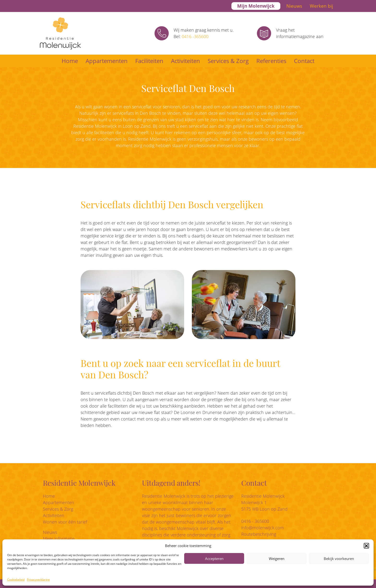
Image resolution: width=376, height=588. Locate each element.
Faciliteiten (149, 61)
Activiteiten (185, 61)
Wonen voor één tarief (65, 522)
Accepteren (214, 559)
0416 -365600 (195, 36)
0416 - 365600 (255, 521)
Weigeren (277, 559)
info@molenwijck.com (263, 528)
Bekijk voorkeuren (339, 559)
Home (70, 61)
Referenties (271, 61)
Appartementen (107, 61)
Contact (304, 61)
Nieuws (294, 6)
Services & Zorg (228, 61)
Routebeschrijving (259, 534)
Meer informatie (59, 539)
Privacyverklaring (38, 579)
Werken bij (321, 6)
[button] (366, 546)
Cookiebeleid (16, 579)
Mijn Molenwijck (256, 6)
